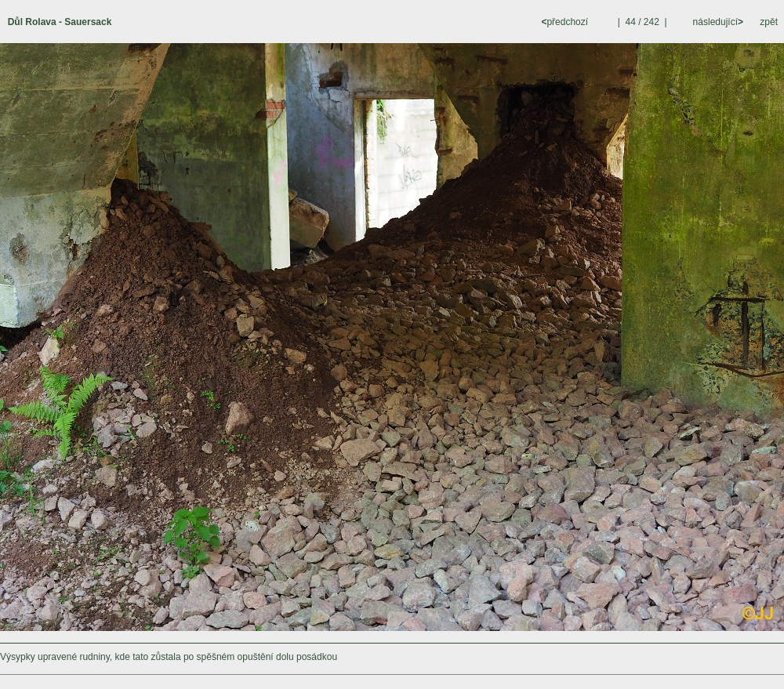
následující (717, 22)
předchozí (566, 22)
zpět (769, 22)
